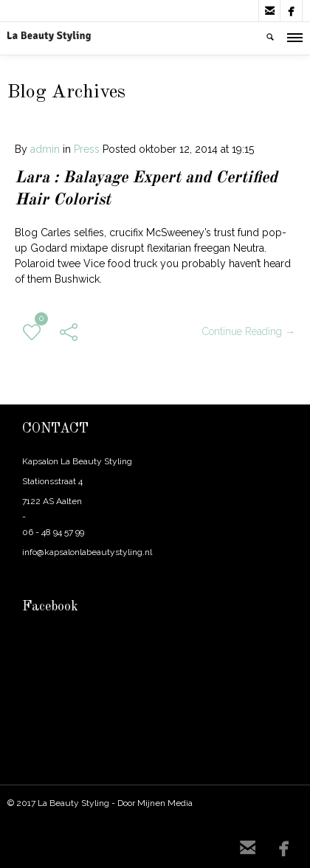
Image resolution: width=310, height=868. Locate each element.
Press (87, 149)
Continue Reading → (249, 331)
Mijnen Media (165, 803)
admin (45, 149)
